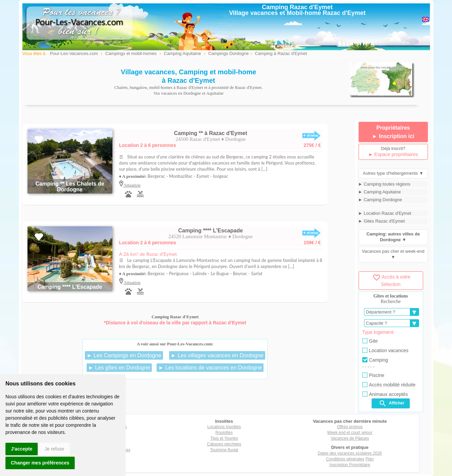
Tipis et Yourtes (224, 438)
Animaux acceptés (385, 394)
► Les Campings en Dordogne (124, 355)
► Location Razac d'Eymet (385, 213)
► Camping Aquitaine (380, 192)
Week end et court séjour (350, 433)
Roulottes (224, 433)
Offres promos (350, 427)
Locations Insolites (224, 427)
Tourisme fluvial (224, 450)
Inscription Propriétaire (350, 465)
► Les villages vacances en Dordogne (217, 355)
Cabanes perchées (224, 444)
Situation (132, 185)
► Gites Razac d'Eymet (382, 221)
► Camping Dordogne (380, 200)
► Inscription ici (393, 136)
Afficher (391, 403)
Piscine (373, 375)
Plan (369, 459)
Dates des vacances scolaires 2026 (350, 453)
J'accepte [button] (22, 449)
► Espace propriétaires (393, 154)
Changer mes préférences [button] (40, 463)
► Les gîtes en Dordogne (119, 368)
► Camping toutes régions (384, 184)
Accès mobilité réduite (389, 385)
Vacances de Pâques (350, 438)
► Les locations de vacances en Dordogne (210, 368)
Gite (370, 341)
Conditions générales (345, 459)
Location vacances (385, 350)
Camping (375, 360)
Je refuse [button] (54, 449)
